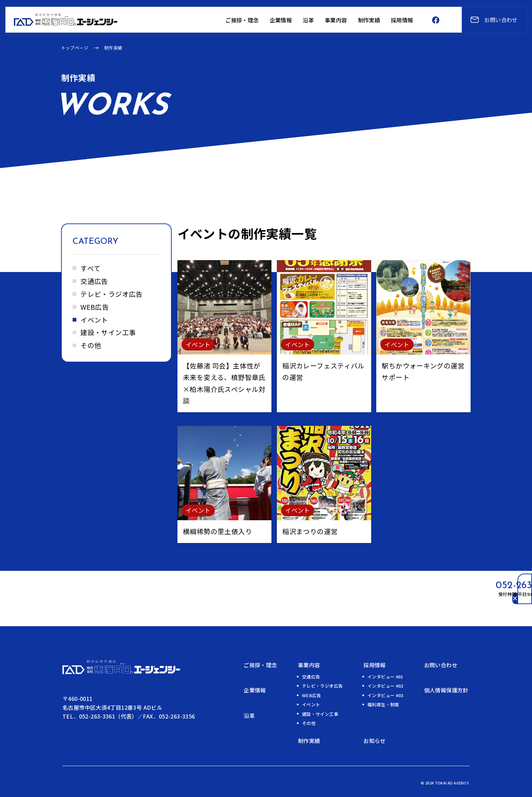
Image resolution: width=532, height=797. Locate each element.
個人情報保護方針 (446, 690)
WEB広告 (95, 307)
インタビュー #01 (385, 677)
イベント (94, 320)
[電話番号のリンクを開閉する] (453, 599)
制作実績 (309, 741)
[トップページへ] (66, 19)
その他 (91, 345)
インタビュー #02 (385, 686)
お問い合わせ (441, 665)
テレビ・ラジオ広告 (112, 294)
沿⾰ (249, 716)
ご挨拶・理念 (260, 665)
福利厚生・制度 (383, 704)
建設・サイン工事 (108, 332)
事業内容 (309, 665)
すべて (90, 268)
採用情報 (375, 665)
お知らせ (375, 741)
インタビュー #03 (385, 695)
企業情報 (255, 690)
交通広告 (94, 281)
